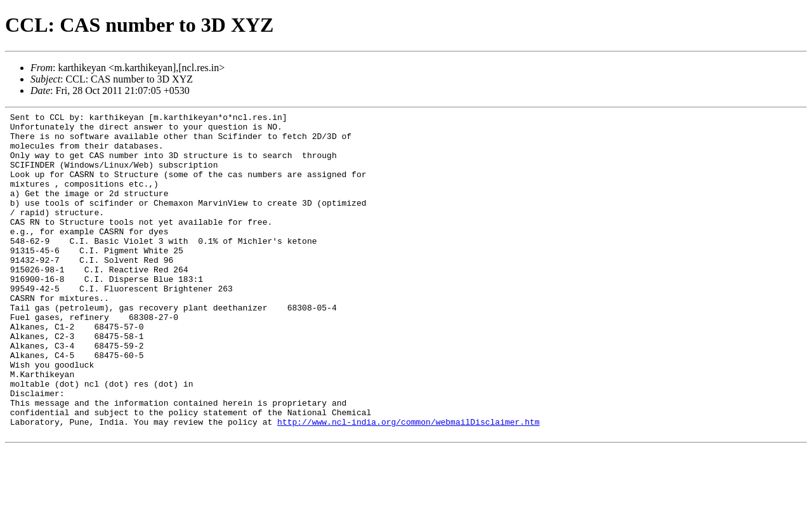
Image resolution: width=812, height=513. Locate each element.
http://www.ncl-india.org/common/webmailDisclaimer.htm (408, 484)
